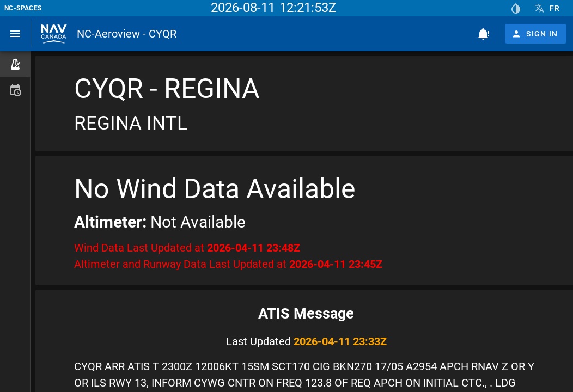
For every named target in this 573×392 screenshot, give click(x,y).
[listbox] (15, 77)
